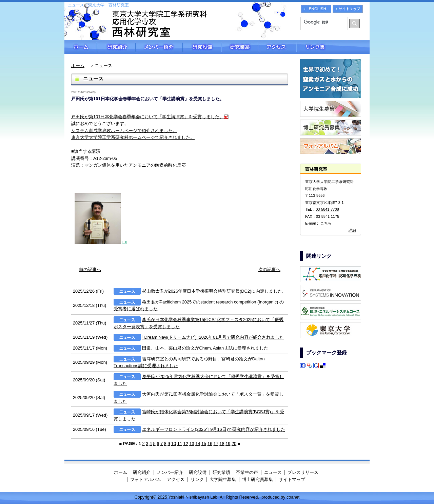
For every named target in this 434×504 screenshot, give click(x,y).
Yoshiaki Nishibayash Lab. (193, 497)
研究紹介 (116, 47)
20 (234, 444)
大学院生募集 (223, 479)
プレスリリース (303, 472)
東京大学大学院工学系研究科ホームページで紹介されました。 (133, 137)
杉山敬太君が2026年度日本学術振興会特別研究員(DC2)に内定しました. (213, 291)
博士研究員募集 (258, 479)
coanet (293, 497)
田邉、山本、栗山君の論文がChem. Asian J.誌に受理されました (205, 348)
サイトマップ (292, 479)
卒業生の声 (247, 472)
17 (216, 444)
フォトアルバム (146, 479)
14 (198, 444)
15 (204, 444)
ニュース (273, 472)
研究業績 (240, 47)
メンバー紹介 (159, 47)
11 (180, 444)
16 (210, 444)
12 (186, 444)
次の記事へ (269, 269)
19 (228, 444)
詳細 (352, 230)
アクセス (277, 47)
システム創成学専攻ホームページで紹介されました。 (124, 131)
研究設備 (202, 47)
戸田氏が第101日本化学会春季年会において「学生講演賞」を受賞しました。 (147, 117)
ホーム (81, 47)
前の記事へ (90, 269)
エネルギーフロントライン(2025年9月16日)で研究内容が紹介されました (214, 430)
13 (192, 444)
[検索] (322, 22)
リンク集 (333, 47)
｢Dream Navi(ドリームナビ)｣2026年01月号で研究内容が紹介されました (213, 337)
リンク (197, 479)
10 (174, 444)
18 (222, 444)
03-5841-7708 (327, 209)
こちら (326, 223)
